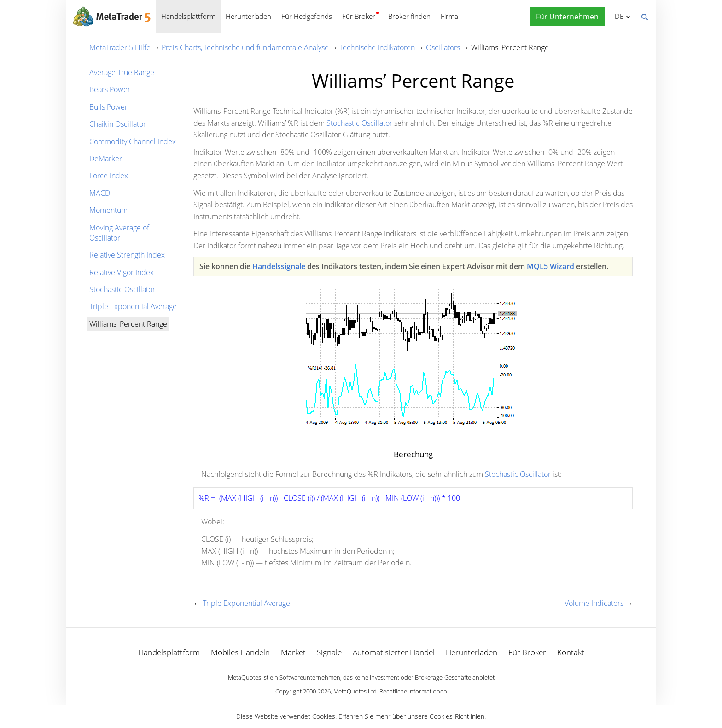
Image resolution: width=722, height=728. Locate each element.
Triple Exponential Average (133, 306)
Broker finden (409, 16)
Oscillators (443, 47)
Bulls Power (108, 107)
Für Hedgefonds (307, 16)
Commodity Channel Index (133, 141)
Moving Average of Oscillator (119, 233)
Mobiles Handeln (240, 652)
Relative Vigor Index (122, 272)
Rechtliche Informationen (413, 691)
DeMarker (106, 159)
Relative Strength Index (127, 255)
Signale (329, 652)
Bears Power (110, 89)
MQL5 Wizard (550, 266)
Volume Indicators (594, 603)
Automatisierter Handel (394, 652)
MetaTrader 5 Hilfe (120, 47)
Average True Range (122, 72)
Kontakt (571, 652)
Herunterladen (248, 16)
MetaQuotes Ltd (355, 691)
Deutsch (618, 16)
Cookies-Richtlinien (457, 716)
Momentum (108, 210)
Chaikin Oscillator (118, 124)
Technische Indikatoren (377, 47)
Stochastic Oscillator (122, 289)
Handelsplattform (188, 16)
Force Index (109, 176)
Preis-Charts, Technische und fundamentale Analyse (245, 47)
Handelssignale (279, 266)
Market (293, 652)
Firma (449, 16)
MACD (100, 193)
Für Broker (359, 16)
